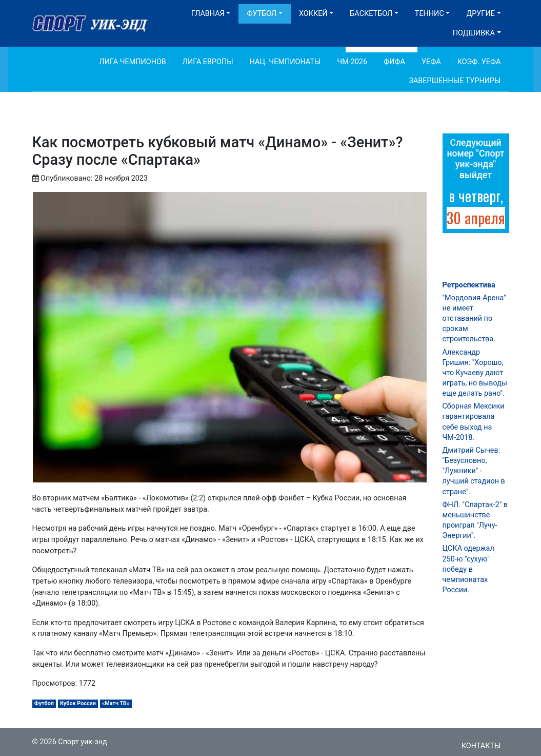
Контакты (481, 746)
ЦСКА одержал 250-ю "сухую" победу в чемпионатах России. (468, 569)
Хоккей (313, 14)
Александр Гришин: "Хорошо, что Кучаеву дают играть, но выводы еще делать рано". (475, 373)
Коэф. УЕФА (479, 62)
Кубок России (78, 703)
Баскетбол (371, 14)
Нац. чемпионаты (285, 62)
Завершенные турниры (455, 81)
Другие (480, 14)
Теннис (429, 14)
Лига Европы (208, 62)
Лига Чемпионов (133, 62)
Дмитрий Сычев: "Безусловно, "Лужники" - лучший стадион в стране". (474, 471)
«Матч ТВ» (116, 703)
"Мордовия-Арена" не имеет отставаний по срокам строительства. (474, 319)
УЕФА (431, 62)
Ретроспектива (469, 285)
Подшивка (474, 33)
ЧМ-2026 (352, 62)
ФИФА (394, 62)
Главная (208, 14)
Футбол (262, 14)
